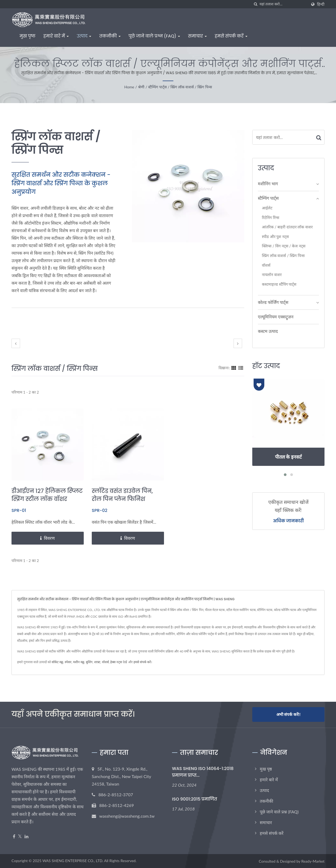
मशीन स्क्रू (79, 662)
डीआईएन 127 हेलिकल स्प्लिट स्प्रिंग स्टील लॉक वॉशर (47, 495)
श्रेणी (141, 87)
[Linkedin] (26, 836)
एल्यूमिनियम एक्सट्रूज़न (276, 317)
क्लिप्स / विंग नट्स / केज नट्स (284, 246)
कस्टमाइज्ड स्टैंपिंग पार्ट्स (279, 284)
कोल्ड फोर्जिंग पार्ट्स (273, 302)
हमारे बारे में (56, 36)
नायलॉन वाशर (272, 275)
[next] (238, 343)
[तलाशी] (255, 4)
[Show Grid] (234, 368)
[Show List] (241, 368)
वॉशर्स (266, 265)
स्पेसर (68, 662)
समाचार (197, 36)
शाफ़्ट (97, 662)
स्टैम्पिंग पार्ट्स (157, 87)
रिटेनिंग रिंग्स (271, 218)
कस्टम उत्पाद (268, 331)
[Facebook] (14, 836)
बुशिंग (89, 662)
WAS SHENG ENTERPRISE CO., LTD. (73, 860)
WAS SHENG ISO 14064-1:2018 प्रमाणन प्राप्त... (203, 771)
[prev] (16, 343)
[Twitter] (20, 836)
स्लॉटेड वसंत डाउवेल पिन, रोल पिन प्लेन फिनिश (123, 495)
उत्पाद (84, 36)
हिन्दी (321, 4)
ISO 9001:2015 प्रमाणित (194, 799)
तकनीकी (110, 36)
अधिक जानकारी (289, 521)
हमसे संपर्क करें (231, 36)
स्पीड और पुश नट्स (275, 237)
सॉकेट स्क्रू (57, 662)
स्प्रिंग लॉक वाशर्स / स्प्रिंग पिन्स (191, 87)
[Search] (283, 4)
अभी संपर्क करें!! (289, 714)
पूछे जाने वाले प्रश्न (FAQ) (154, 36)
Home (129, 87)
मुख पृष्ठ (27, 36)
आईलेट (267, 208)
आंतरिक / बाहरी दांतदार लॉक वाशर (287, 227)
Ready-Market (313, 861)
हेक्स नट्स (116, 662)
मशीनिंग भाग (268, 184)
